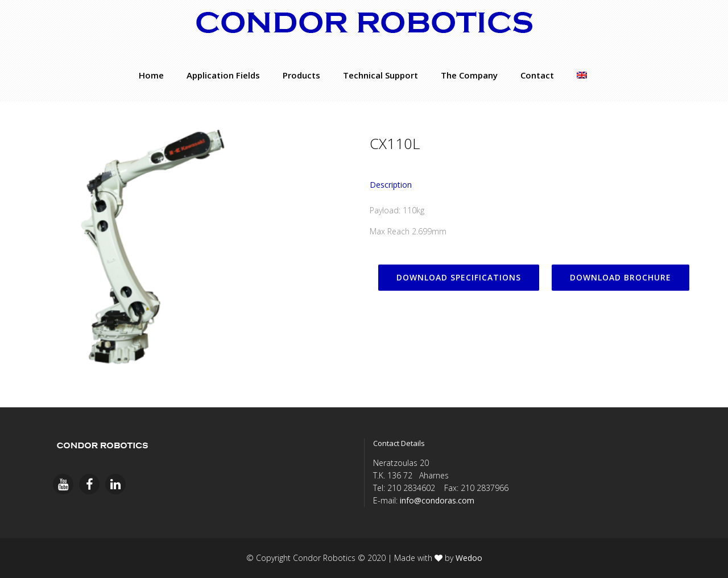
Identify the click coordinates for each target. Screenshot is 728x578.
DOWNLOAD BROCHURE (621, 277)
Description (391, 185)
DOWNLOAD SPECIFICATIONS (459, 277)
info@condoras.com (437, 500)
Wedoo (469, 558)
